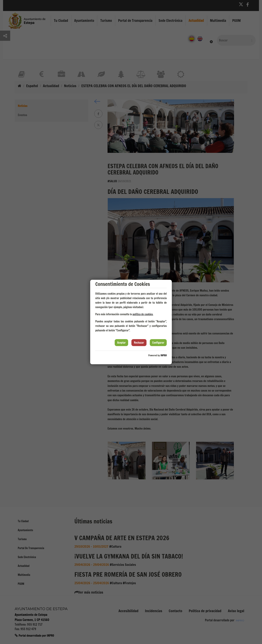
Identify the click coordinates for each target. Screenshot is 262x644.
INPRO (164, 355)
